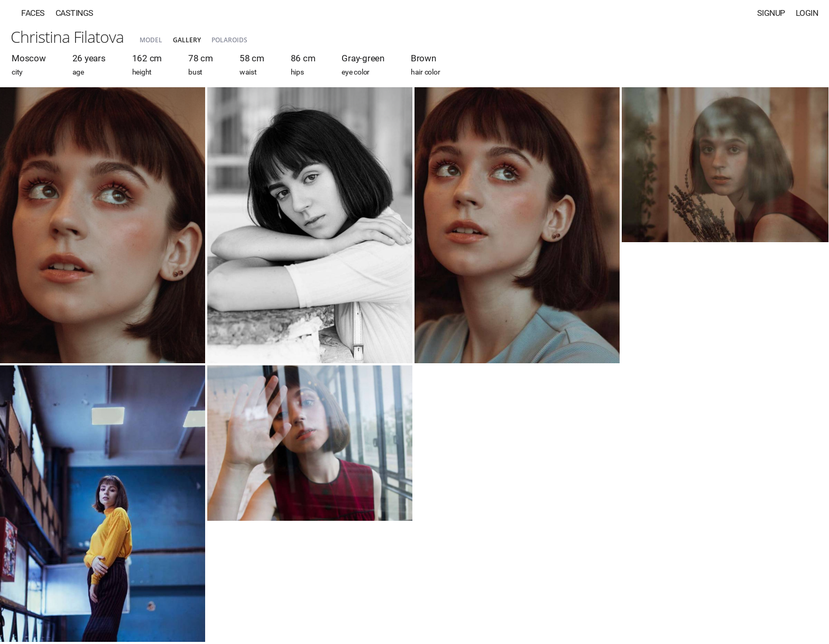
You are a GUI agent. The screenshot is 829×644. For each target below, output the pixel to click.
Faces (33, 13)
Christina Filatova (67, 37)
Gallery (187, 40)
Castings (75, 13)
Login (807, 13)
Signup (771, 13)
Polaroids (229, 40)
